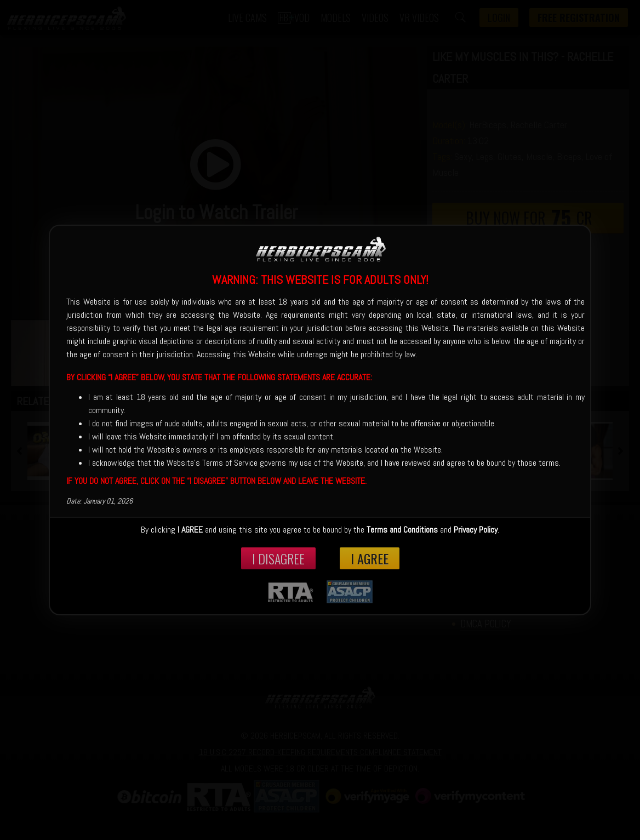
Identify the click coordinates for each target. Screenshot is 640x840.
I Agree (370, 558)
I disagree (278, 558)
